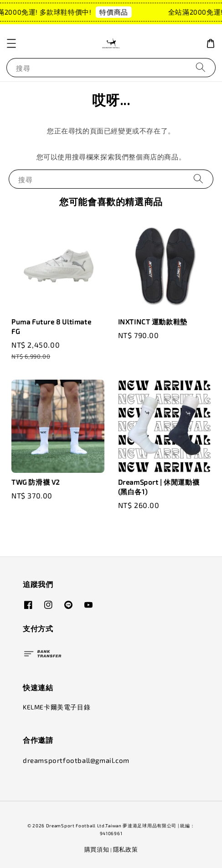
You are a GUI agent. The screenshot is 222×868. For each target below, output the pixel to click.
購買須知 (97, 849)
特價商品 (116, 12)
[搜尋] (201, 67)
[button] (11, 43)
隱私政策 (126, 849)
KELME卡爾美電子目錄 (57, 707)
